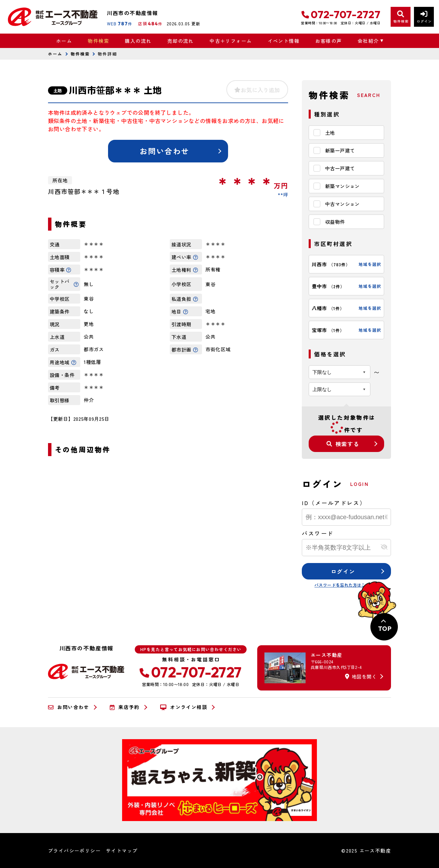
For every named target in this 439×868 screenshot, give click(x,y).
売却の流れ (181, 41)
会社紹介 (368, 41)
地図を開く (361, 676)
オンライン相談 (184, 707)
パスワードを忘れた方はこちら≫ (346, 585)
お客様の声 (328, 41)
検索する (343, 444)
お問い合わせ (164, 151)
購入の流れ (138, 41)
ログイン (343, 571)
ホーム (64, 41)
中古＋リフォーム (231, 41)
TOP (385, 629)
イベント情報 (284, 41)
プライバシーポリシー (74, 851)
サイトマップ (122, 851)
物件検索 (98, 41)
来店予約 (125, 707)
